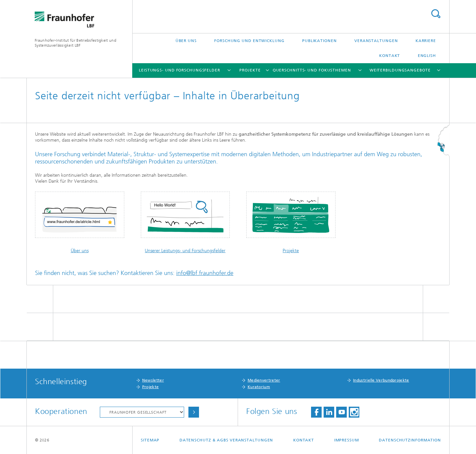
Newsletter (153, 380)
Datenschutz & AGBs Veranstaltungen (226, 440)
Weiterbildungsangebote (400, 70)
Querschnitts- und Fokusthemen (312, 70)
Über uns (186, 41)
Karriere (426, 41)
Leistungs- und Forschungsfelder (179, 70)
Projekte (250, 70)
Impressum (347, 440)
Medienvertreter (264, 380)
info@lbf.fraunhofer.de (205, 273)
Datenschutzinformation (410, 440)
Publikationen (319, 41)
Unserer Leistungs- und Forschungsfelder (185, 251)
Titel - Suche (436, 14)
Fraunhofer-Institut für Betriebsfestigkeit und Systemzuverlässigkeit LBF (76, 43)
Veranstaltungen (376, 41)
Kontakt (390, 56)
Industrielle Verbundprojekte (381, 380)
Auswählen (194, 412)
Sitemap (150, 440)
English (427, 56)
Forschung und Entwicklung (249, 41)
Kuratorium (259, 387)
